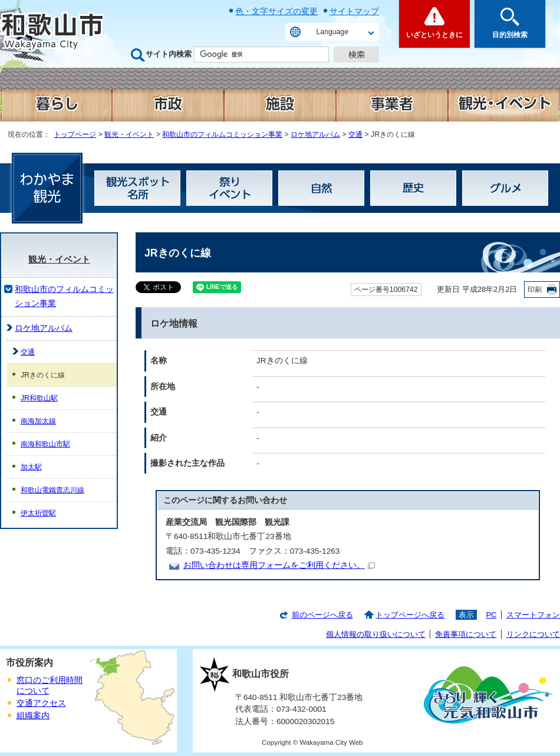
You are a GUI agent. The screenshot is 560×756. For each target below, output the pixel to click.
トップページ (75, 134)
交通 (355, 134)
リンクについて (533, 634)
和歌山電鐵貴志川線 (52, 490)
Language (332, 32)
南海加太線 (38, 421)
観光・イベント (129, 134)
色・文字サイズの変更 (276, 11)
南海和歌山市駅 (45, 444)
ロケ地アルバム (315, 134)
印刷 (535, 290)
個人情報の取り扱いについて (376, 634)
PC (491, 615)
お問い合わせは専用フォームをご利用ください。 (279, 565)
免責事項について (466, 634)
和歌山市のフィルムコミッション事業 (222, 134)
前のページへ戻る (322, 615)
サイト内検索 (169, 54)
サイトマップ (354, 11)
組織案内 (33, 716)
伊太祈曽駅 (38, 513)
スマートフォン (533, 615)
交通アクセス (41, 703)
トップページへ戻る (410, 615)
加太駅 (31, 467)
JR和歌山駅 (39, 398)
